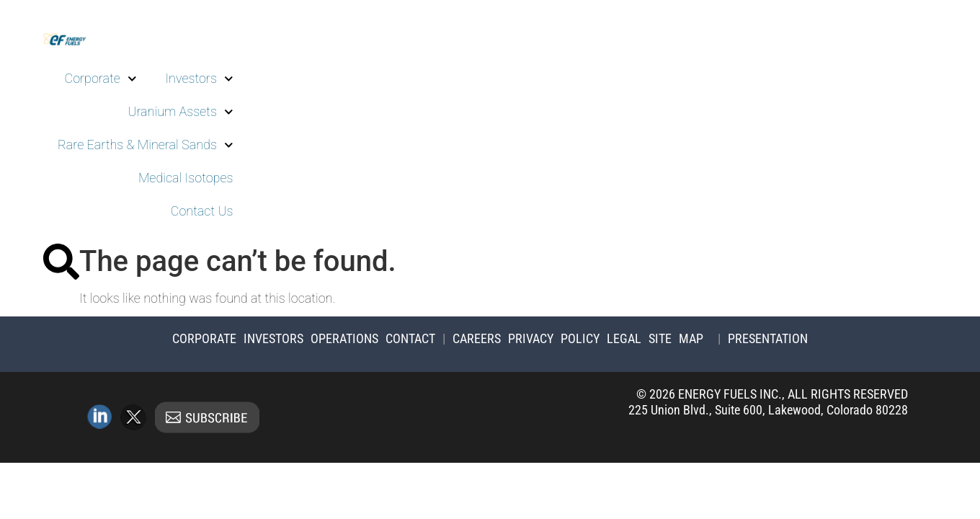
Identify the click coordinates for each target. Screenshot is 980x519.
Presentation (768, 338)
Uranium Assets (180, 112)
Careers (477, 338)
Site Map (676, 338)
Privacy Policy (554, 338)
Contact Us (202, 211)
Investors (199, 79)
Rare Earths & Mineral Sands (145, 145)
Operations (344, 338)
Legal (624, 338)
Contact (410, 338)
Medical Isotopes (186, 178)
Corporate (101, 79)
